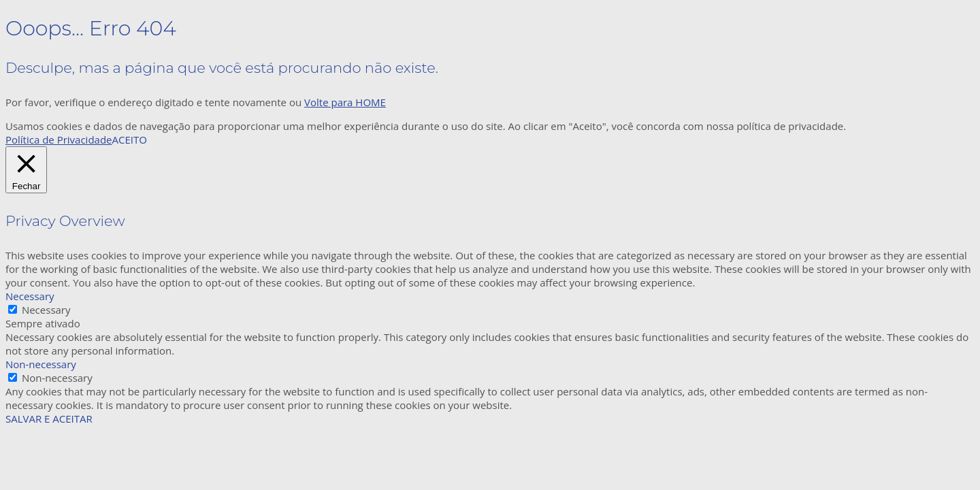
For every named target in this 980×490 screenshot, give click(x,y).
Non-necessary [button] (41, 364)
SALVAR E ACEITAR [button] (49, 419)
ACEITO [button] (130, 140)
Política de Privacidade (59, 140)
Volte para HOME (345, 102)
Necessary (46, 310)
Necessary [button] (30, 296)
